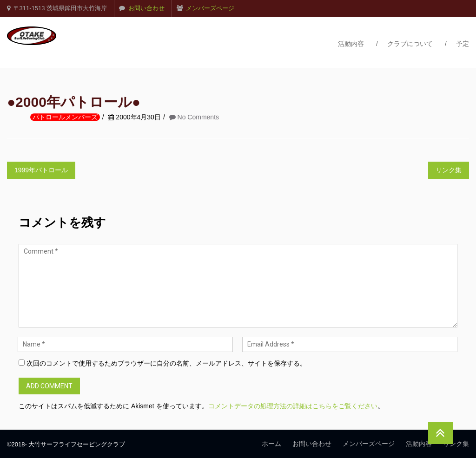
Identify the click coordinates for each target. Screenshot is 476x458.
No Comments (198, 118)
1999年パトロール (41, 170)
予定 (463, 44)
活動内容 (351, 44)
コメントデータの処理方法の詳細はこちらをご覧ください (293, 406)
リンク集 (449, 170)
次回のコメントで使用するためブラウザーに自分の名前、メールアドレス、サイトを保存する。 (166, 363)
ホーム (271, 444)
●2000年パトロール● (74, 102)
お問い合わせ (146, 8)
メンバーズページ (210, 8)
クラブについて (410, 44)
